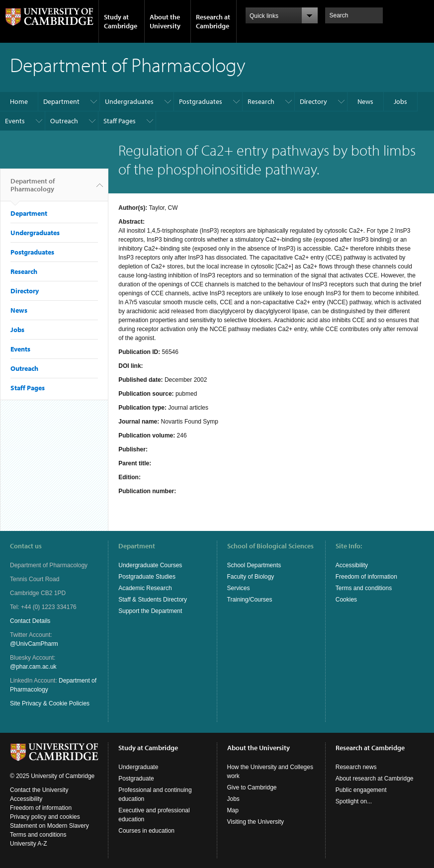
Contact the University (39, 790)
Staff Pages (120, 121)
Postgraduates (201, 101)
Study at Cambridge (121, 21)
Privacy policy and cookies (45, 817)
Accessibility (352, 565)
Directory (313, 101)
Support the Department (150, 611)
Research (261, 101)
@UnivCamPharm (34, 644)
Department (61, 101)
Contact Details (30, 621)
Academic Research (145, 588)
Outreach (64, 121)
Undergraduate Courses (150, 565)
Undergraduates (129, 101)
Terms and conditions (364, 588)
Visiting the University (256, 822)
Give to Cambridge (252, 787)
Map (233, 810)
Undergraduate (138, 767)
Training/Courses (250, 600)
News (365, 101)
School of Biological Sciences (270, 546)
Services (239, 588)
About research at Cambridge (375, 779)
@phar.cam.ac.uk (33, 667)
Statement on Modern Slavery (49, 826)
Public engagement (361, 790)
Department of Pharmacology (33, 189)
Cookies (346, 600)
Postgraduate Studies (147, 577)
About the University (165, 21)
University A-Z (29, 844)
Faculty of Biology (251, 577)
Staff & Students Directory (153, 600)
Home (19, 101)
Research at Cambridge (213, 21)
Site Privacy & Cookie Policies (50, 703)
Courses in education (146, 831)
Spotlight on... (354, 801)
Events (15, 121)
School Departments (254, 565)
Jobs (400, 101)
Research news (356, 767)
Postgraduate (136, 779)
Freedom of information (366, 577)
